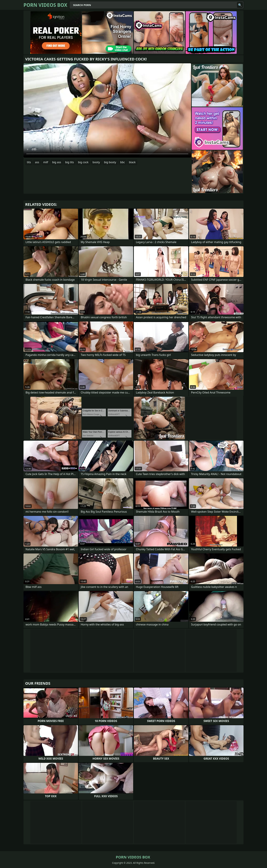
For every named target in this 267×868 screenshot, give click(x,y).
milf (46, 162)
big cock (83, 162)
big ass (57, 162)
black (132, 162)
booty (96, 162)
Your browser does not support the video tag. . (107, 110)
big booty (110, 162)
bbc (123, 162)
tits (29, 162)
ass (37, 162)
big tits (70, 162)
